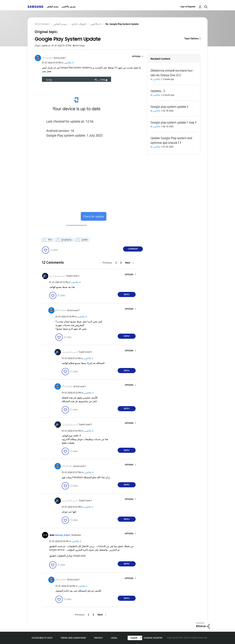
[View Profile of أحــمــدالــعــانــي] (57, 276)
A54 (50, 240)
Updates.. (157, 91)
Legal (114, 638)
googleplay (66, 240)
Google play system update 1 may (172, 122)
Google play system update (168, 107)
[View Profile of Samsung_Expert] (62, 535)
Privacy (98, 638)
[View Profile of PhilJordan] (48, 58)
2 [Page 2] (121, 263)
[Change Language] (135, 638)
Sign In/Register (188, 7)
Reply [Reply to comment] (127, 295)
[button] (138, 57)
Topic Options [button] (191, 38)
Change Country (153, 638)
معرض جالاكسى (69, 7)
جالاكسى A (69, 63)
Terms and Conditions (73, 638)
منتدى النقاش (53, 7)
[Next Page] (129, 263)
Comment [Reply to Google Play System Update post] (133, 249)
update (84, 240)
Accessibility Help (42, 638)
